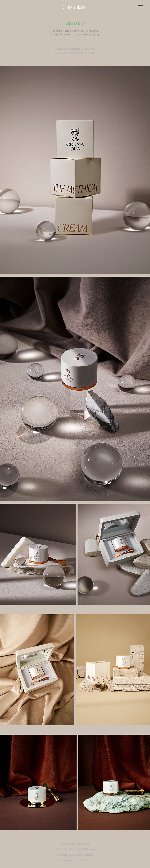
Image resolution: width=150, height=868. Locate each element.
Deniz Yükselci (75, 7)
